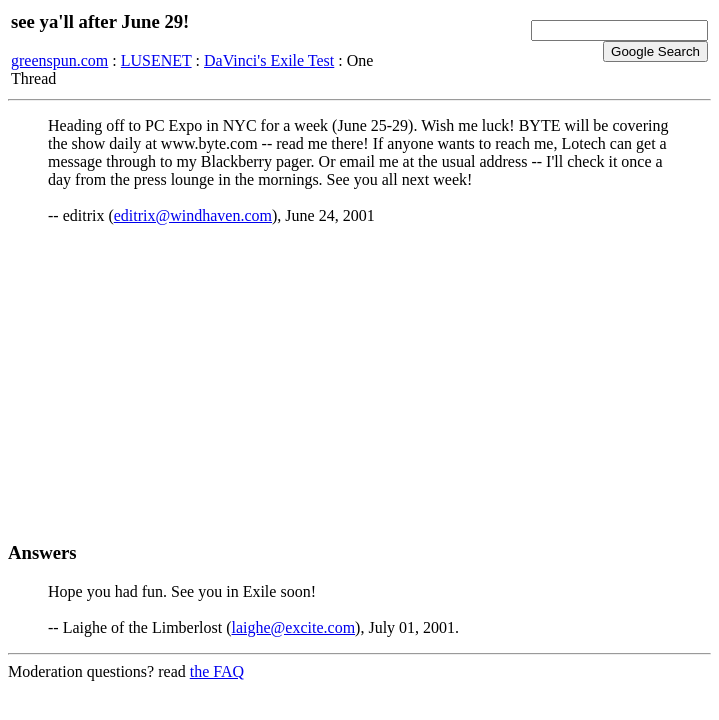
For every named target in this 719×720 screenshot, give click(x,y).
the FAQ (217, 671)
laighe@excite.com (294, 627)
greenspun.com (59, 60)
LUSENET (156, 60)
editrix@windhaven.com (193, 215)
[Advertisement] (359, 383)
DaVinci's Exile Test (269, 60)
